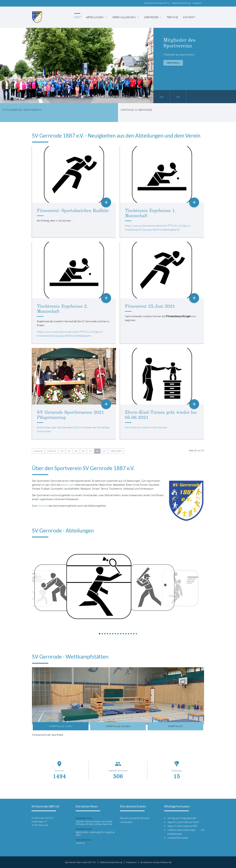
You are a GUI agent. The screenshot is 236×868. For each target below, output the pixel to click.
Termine (172, 17)
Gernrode (153, 17)
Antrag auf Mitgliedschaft (182, 818)
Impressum (197, 3)
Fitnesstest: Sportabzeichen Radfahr (73, 211)
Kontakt (189, 17)
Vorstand (43, 506)
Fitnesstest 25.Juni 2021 (150, 307)
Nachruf (80, 843)
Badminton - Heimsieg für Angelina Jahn (95, 833)
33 (62, 451)
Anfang (38, 451)
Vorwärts (116, 451)
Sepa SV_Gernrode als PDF (182, 826)
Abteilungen (96, 17)
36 (83, 451)
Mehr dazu (173, 63)
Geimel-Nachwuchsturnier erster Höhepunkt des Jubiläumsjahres (94, 823)
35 (76, 451)
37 (90, 451)
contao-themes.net (162, 862)
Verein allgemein (126, 17)
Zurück (52, 451)
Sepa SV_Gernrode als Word (183, 822)
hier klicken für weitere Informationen (146, 427)
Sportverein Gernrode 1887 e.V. (157, 3)
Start (77, 17)
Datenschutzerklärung (181, 3)
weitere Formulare (178, 838)
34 (69, 451)
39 (104, 451)
